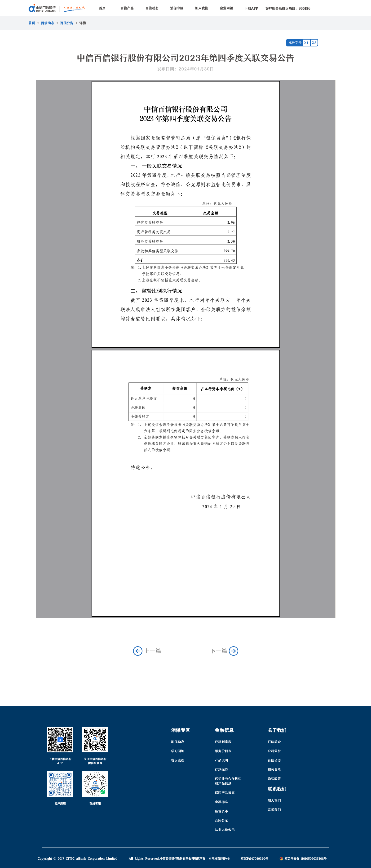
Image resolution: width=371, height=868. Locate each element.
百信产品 (127, 8)
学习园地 (178, 751)
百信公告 (67, 23)
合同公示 (221, 820)
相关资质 (274, 769)
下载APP (251, 8)
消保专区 (177, 8)
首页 (102, 8)
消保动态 (178, 742)
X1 (306, 43)
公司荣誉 (274, 751)
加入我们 (202, 8)
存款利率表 (223, 742)
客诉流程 (178, 760)
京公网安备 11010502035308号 (303, 858)
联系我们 (274, 810)
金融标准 (221, 802)
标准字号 (295, 43)
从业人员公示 (225, 830)
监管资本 (221, 811)
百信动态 (152, 8)
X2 (314, 43)
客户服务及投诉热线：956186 (288, 8)
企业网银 (226, 8)
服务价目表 (223, 751)
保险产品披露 (225, 793)
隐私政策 (274, 779)
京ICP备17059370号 (254, 858)
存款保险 (221, 769)
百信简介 (274, 742)
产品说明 (221, 760)
